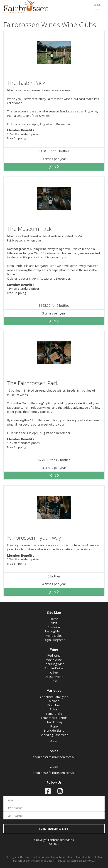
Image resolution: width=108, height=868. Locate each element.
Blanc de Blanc (54, 730)
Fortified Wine (54, 668)
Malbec (54, 701)
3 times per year (54, 159)
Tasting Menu (54, 631)
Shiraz (54, 709)
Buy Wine (54, 627)
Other (54, 673)
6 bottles (54, 576)
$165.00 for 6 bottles (54, 305)
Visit (54, 623)
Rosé (54, 681)
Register (59, 640)
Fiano (54, 726)
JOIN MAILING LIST (54, 829)
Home (54, 619)
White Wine (54, 660)
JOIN (54, 167)
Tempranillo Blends (54, 718)
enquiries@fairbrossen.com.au (54, 757)
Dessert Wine (54, 677)
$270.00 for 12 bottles (54, 460)
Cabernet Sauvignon (54, 697)
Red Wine (54, 655)
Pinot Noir (54, 705)
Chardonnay (54, 722)
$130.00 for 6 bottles (54, 151)
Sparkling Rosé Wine (54, 735)
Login (47, 640)
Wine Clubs (54, 636)
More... (54, 741)
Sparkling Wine (54, 664)
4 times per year (54, 584)
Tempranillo (54, 714)
